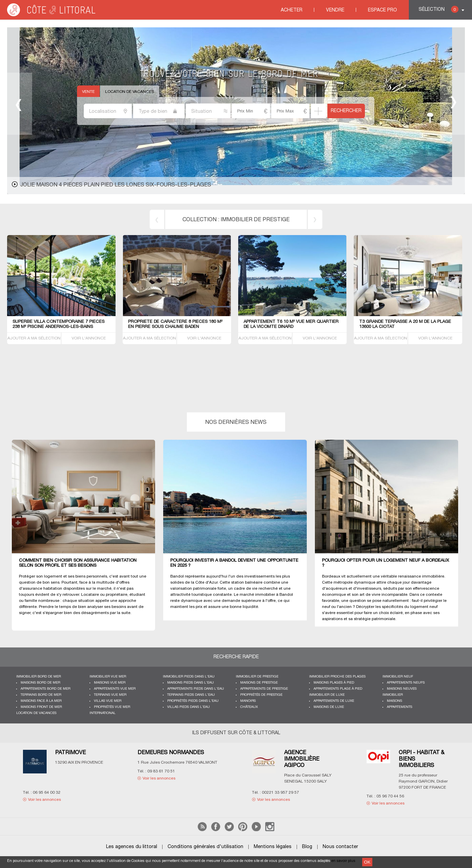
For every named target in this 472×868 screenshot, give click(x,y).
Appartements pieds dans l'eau (196, 689)
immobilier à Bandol (274, 595)
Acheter (292, 10)
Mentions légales (273, 847)
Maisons (394, 701)
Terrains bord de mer (41, 695)
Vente (88, 92)
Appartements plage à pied (338, 689)
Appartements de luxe (334, 701)
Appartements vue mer (115, 689)
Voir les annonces (44, 800)
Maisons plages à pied (334, 683)
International (103, 713)
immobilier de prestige (255, 220)
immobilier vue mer (108, 677)
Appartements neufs (406, 683)
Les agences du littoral (132, 847)
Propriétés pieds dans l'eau (193, 701)
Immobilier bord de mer (39, 677)
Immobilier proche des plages (337, 677)
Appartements (400, 707)
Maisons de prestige (259, 683)
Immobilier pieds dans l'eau (189, 677)
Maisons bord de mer (40, 683)
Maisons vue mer (110, 683)
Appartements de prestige (264, 689)
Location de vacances (130, 92)
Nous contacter (340, 847)
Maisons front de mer (41, 707)
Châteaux (249, 707)
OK (367, 862)
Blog (307, 847)
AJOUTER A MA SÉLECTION (34, 338)
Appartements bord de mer (45, 689)
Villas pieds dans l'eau (189, 707)
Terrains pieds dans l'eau (191, 695)
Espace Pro (382, 10)
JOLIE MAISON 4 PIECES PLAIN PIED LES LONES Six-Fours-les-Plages (116, 185)
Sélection (439, 9)
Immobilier (393, 695)
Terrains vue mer (110, 695)
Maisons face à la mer (41, 701)
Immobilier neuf (398, 677)
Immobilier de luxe (327, 695)
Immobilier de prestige (257, 677)
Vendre (335, 10)
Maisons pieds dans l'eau (191, 683)
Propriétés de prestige (261, 695)
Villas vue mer (108, 701)
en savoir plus (343, 861)
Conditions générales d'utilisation (205, 847)
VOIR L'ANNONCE (89, 338)
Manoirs (248, 701)
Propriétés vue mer (112, 707)
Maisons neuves (402, 689)
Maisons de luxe (329, 707)
